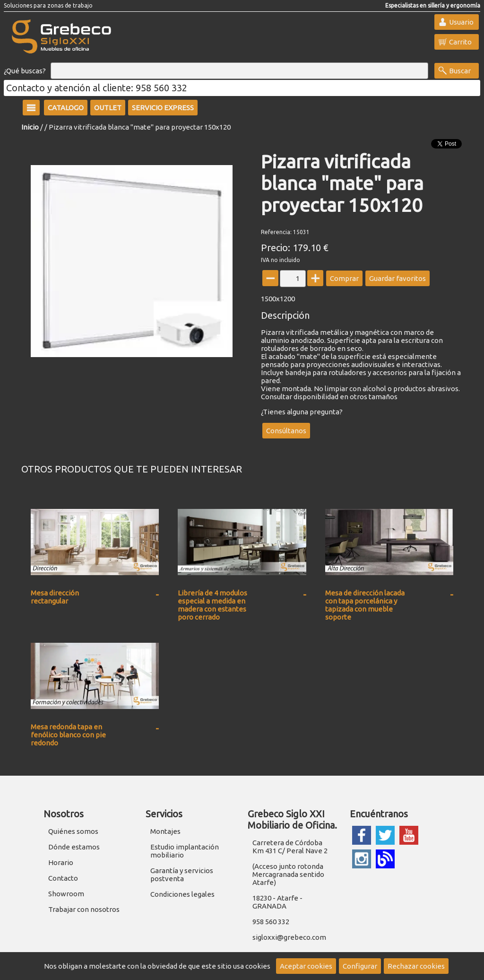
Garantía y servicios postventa (182, 875)
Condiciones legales (182, 894)
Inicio (30, 127)
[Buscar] (239, 71)
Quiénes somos (73, 831)
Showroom (66, 894)
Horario (61, 862)
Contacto (63, 878)
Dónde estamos (74, 847)
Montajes (165, 831)
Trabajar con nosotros (84, 909)
